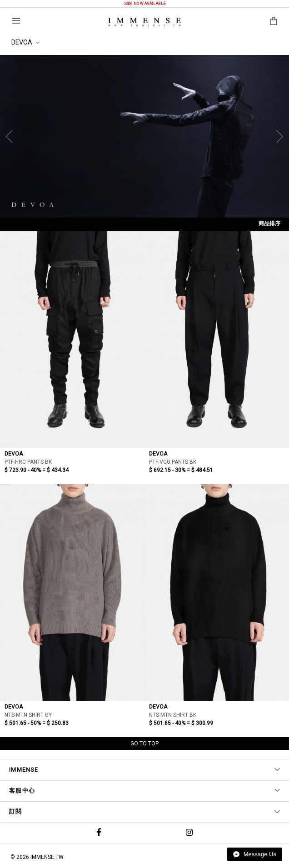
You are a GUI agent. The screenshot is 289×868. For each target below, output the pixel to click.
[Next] (278, 136)
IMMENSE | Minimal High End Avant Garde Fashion (144, 22)
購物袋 (274, 21)
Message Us (255, 854)
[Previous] (11, 136)
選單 (16, 21)
